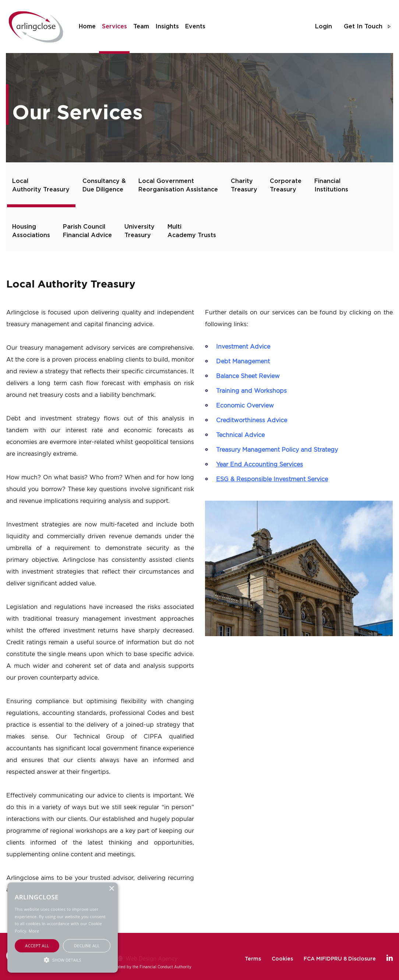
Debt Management (243, 361)
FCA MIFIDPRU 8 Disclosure (340, 959)
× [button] (111, 889)
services (114, 27)
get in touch (363, 27)
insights (167, 27)
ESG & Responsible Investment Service (272, 479)
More (34, 931)
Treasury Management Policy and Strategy (277, 450)
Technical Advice (240, 435)
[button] (63, 960)
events (195, 27)
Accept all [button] (37, 946)
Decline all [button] (87, 946)
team (141, 27)
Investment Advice (243, 346)
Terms (253, 959)
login (324, 27)
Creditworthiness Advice (252, 420)
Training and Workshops (251, 391)
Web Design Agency (151, 958)
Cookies (282, 959)
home (87, 27)
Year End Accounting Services (259, 464)
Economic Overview (245, 405)
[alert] (63, 928)
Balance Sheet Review (248, 376)
